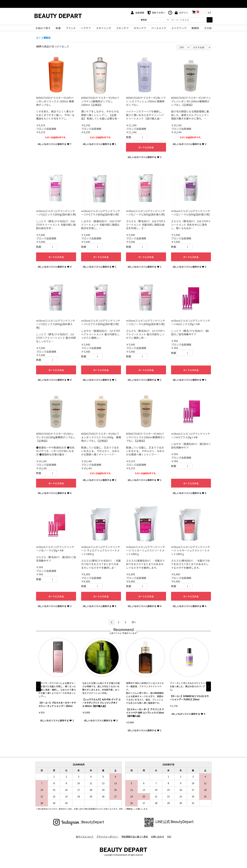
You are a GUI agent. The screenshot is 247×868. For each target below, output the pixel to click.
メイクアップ (179, 28)
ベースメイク (159, 28)
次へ (134, 622)
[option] (58, 682)
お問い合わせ (158, 836)
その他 (208, 28)
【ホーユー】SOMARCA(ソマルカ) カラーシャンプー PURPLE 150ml (189, 698)
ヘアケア (86, 28)
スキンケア (122, 28)
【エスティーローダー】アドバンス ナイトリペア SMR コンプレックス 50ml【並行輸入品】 (145, 713)
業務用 (195, 28)
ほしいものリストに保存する (55, 144)
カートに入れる (146, 147)
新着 (58, 28)
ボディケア (140, 28)
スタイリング (103, 28)
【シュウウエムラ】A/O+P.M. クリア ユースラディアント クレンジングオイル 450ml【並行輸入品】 (101, 703)
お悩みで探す (43, 28)
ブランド (71, 28)
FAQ (171, 836)
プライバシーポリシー (107, 836)
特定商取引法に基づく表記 (135, 836)
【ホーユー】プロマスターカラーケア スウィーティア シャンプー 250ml (57, 705)
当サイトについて (83, 836)
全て (39, 38)
